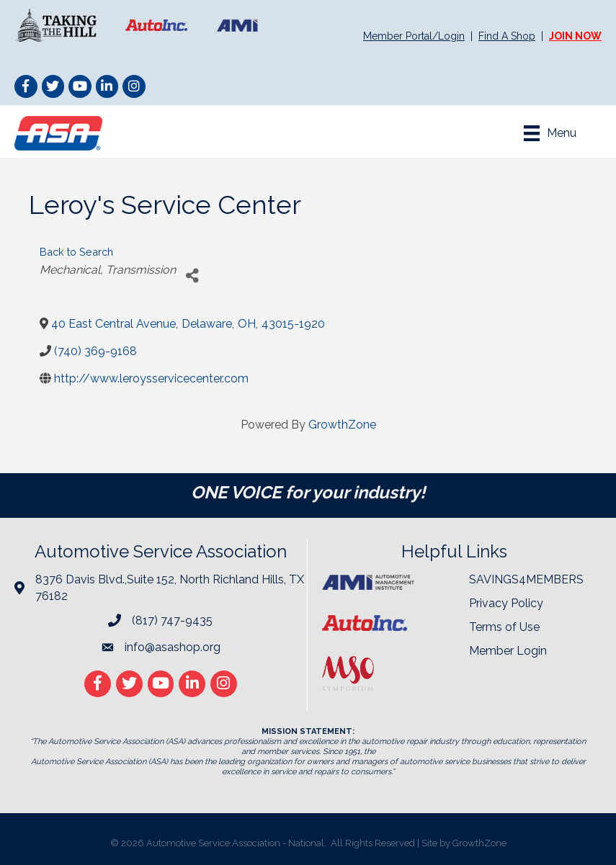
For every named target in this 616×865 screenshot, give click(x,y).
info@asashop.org (173, 647)
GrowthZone (342, 425)
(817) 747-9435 (172, 620)
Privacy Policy (506, 603)
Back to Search (76, 252)
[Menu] (550, 133)
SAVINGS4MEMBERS (526, 579)
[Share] (192, 276)
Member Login (508, 651)
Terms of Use (504, 627)
